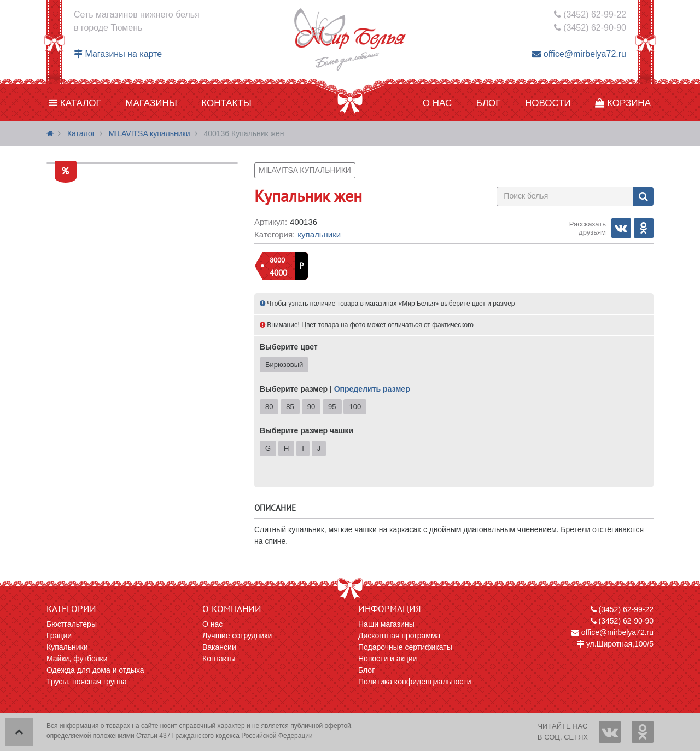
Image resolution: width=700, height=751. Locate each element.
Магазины (151, 103)
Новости (548, 103)
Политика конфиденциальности (415, 682)
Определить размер (372, 389)
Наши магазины (386, 624)
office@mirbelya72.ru (579, 54)
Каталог (75, 103)
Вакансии (219, 647)
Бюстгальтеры (72, 624)
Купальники (319, 234)
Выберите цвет (289, 347)
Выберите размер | (335, 389)
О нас (437, 103)
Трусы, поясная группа (87, 682)
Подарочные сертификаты (405, 647)
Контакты (226, 103)
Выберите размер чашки (307, 430)
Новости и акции (387, 659)
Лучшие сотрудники (237, 636)
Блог (489, 103)
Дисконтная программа (399, 636)
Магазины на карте (118, 54)
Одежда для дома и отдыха (95, 670)
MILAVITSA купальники (150, 133)
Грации (59, 636)
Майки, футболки (77, 659)
